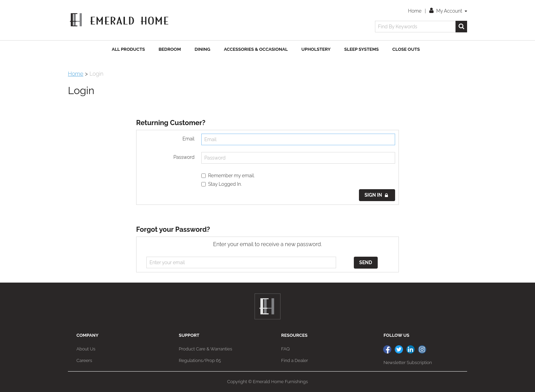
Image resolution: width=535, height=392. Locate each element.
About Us (86, 349)
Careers (84, 360)
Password (184, 157)
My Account (448, 11)
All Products (128, 49)
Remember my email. (228, 176)
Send (366, 262)
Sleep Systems (362, 49)
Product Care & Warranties (205, 349)
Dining (202, 49)
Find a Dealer (295, 360)
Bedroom (170, 49)
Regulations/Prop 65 (200, 360)
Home (415, 11)
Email (189, 139)
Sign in (376, 195)
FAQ (285, 349)
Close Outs (406, 49)
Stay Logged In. (222, 184)
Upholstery (316, 49)
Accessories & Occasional (256, 49)
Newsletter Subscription (408, 363)
